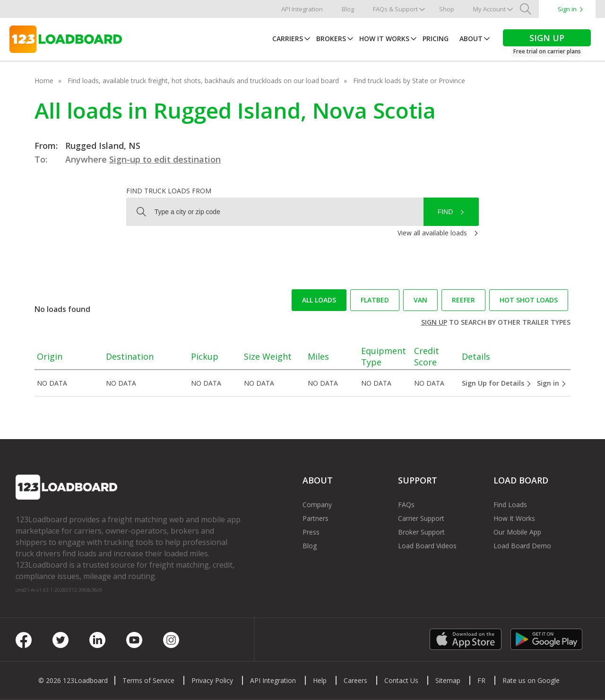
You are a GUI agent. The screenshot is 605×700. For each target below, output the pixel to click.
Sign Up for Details (497, 383)
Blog (348, 9)
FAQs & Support (395, 9)
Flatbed (375, 300)
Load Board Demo (522, 546)
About (471, 39)
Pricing (436, 39)
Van (420, 300)
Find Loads (510, 505)
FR (481, 680)
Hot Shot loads (529, 300)
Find (445, 212)
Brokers (331, 39)
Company (317, 505)
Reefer (463, 300)
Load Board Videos (427, 546)
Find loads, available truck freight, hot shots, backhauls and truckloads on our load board (203, 81)
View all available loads (432, 233)
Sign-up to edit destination (165, 159)
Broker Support (421, 532)
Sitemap (448, 680)
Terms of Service (148, 680)
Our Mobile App (517, 532)
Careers (355, 680)
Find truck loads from (169, 191)
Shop (447, 9)
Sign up (434, 322)
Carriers (288, 39)
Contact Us (401, 680)
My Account (489, 9)
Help (320, 680)
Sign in (567, 9)
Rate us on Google (531, 680)
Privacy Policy (212, 680)
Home (44, 81)
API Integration (302, 9)
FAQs (406, 505)
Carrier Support (421, 518)
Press (311, 532)
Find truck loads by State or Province (409, 81)
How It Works (384, 39)
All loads (319, 300)
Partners (315, 518)
